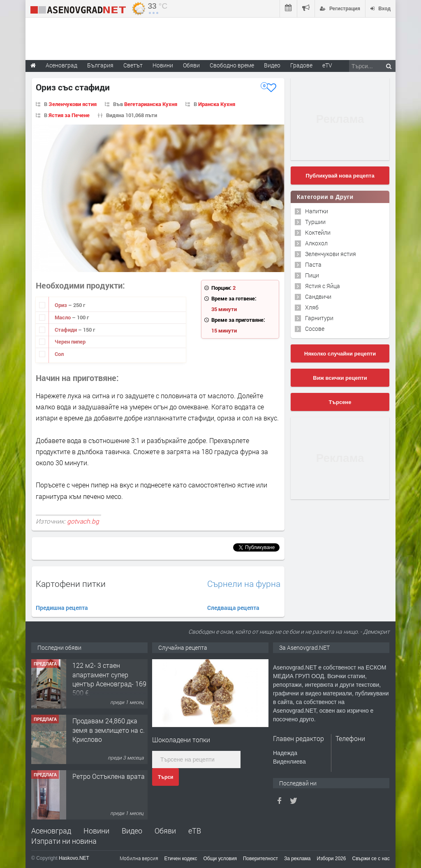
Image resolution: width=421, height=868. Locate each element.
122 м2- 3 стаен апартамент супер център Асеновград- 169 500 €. (109, 679)
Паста (313, 264)
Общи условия (220, 859)
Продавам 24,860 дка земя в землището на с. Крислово (109, 730)
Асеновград (51, 831)
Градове (301, 65)
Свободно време (232, 65)
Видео (132, 831)
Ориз (61, 305)
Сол (59, 354)
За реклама (297, 859)
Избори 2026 (332, 859)
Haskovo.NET (74, 858)
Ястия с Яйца (323, 286)
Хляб (312, 307)
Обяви (165, 831)
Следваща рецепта (233, 608)
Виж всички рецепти (340, 378)
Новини (163, 65)
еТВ (195, 831)
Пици (312, 275)
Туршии (315, 222)
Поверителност (260, 859)
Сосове (315, 329)
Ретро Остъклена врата (109, 776)
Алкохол (316, 243)
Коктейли (318, 232)
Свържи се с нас (371, 859)
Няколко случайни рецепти (340, 354)
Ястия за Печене (69, 115)
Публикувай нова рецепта (340, 176)
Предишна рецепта (62, 608)
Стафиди (66, 330)
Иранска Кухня (217, 104)
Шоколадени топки (181, 740)
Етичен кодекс (181, 859)
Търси (165, 777)
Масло (63, 317)
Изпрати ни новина (64, 841)
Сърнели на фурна (244, 584)
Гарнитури (319, 318)
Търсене (340, 402)
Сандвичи (318, 297)
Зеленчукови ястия (73, 104)
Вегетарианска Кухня (151, 104)
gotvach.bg (83, 521)
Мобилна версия (139, 858)
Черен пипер (70, 342)
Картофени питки (71, 584)
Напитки (317, 211)
